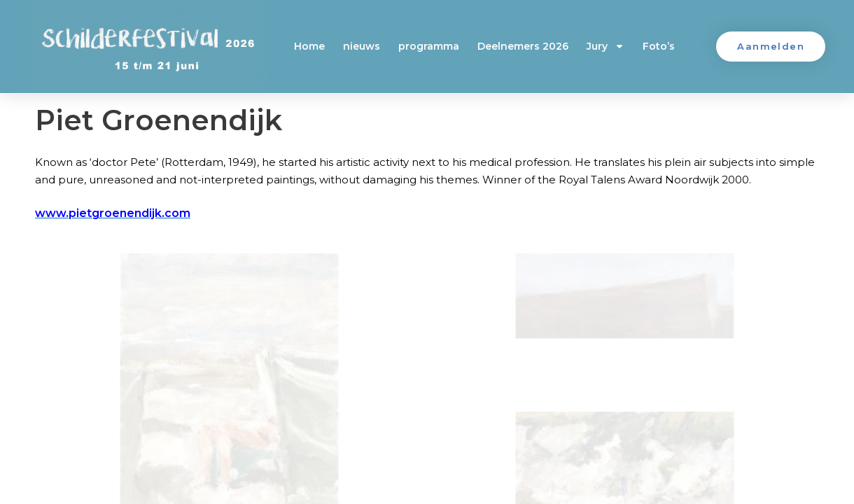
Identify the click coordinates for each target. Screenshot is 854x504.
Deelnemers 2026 (523, 46)
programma (429, 46)
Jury (605, 46)
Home (309, 46)
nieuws (362, 46)
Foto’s (659, 46)
